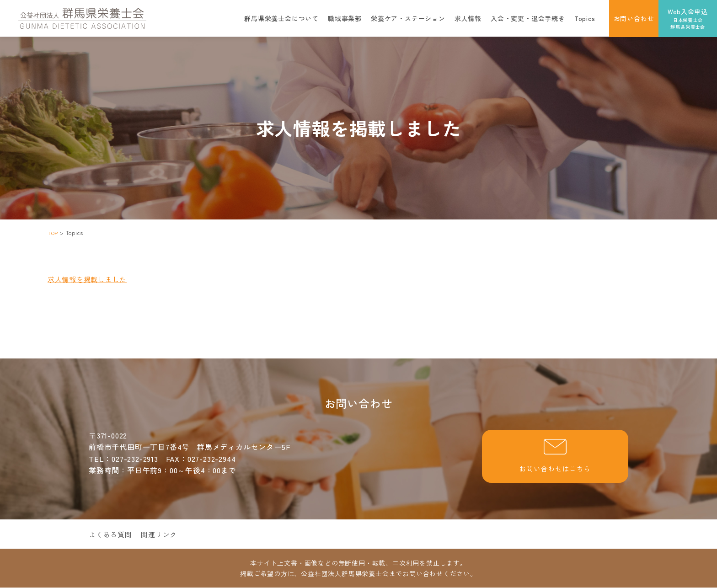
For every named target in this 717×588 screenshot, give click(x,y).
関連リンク (163, 535)
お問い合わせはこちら (555, 457)
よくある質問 (112, 535)
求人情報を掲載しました (90, 279)
